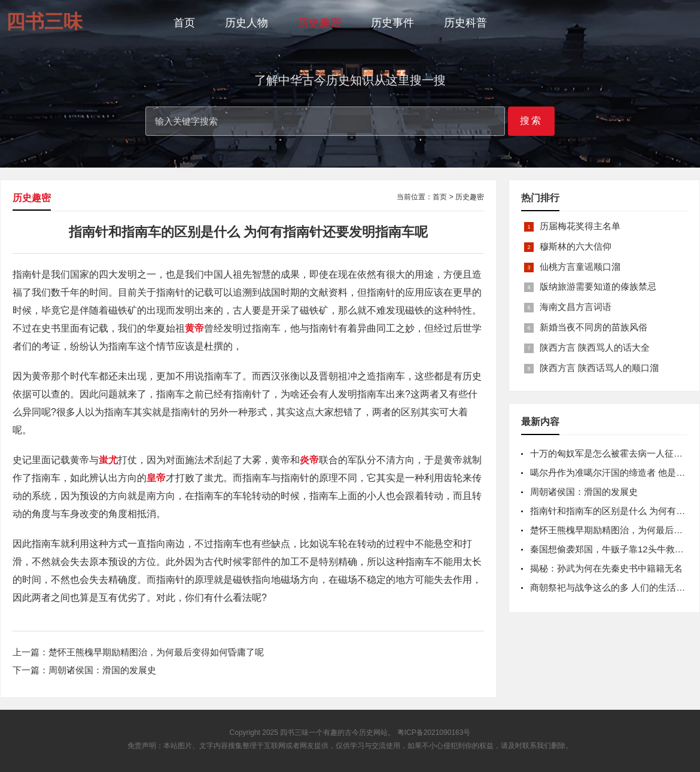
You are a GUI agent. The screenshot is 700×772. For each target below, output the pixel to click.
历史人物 (246, 23)
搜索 (531, 121)
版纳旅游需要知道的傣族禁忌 (598, 286)
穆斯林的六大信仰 (576, 246)
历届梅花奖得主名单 (580, 226)
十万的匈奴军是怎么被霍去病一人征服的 (611, 453)
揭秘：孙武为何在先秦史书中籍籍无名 (606, 568)
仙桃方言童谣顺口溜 (580, 267)
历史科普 (465, 23)
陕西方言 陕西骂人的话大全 (595, 347)
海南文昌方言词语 (576, 307)
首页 (184, 23)
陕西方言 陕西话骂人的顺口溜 (599, 368)
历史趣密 (319, 23)
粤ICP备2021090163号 (434, 733)
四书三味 (294, 733)
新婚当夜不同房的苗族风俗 (594, 327)
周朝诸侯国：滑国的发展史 (102, 670)
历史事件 (392, 23)
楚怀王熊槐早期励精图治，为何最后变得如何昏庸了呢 (156, 652)
